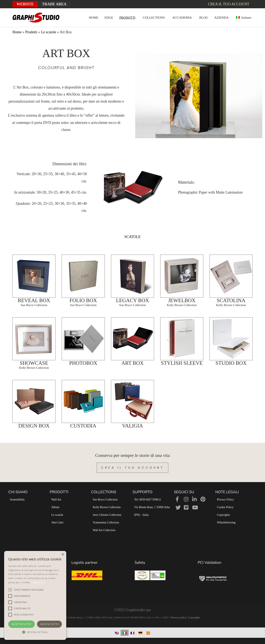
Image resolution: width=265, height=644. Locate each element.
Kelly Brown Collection (107, 507)
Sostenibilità (17, 500)
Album (55, 507)
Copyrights (223, 515)
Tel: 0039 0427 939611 (148, 500)
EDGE (109, 17)
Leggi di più (38, 582)
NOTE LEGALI (227, 492)
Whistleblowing (226, 523)
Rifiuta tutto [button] (49, 624)
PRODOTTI (127, 17)
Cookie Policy (225, 507)
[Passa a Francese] (132, 633)
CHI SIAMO (18, 492)
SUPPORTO (142, 492)
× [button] (63, 555)
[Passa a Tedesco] (140, 633)
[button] (35, 632)
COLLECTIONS (154, 17)
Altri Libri (57, 523)
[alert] (35, 595)
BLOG (204, 17)
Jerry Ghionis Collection (107, 515)
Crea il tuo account (229, 4)
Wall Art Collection (104, 530)
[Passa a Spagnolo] (148, 633)
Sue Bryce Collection (105, 500)
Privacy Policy (225, 500)
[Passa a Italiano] (125, 633)
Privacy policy (178, 617)
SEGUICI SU (184, 492)
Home (17, 32)
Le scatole (49, 32)
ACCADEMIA (182, 17)
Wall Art (56, 500)
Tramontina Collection (106, 523)
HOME (94, 17)
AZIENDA (221, 17)
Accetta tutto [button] (22, 624)
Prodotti (31, 32)
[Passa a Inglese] (117, 633)
